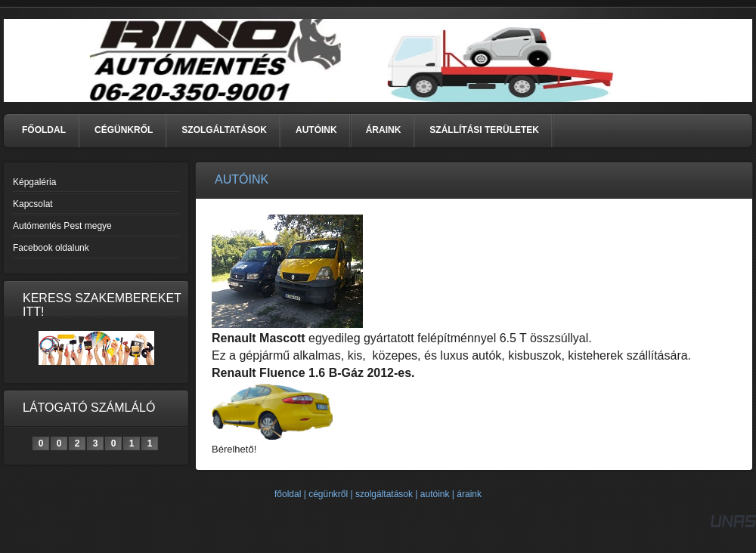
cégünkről (328, 494)
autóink (435, 494)
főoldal (288, 494)
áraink (469, 494)
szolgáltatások (384, 494)
